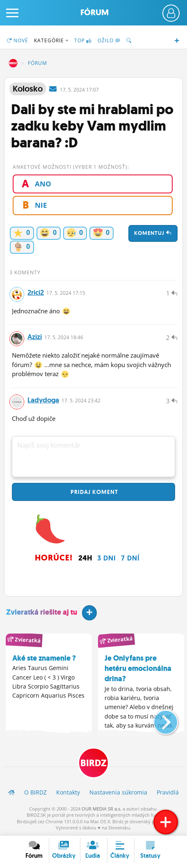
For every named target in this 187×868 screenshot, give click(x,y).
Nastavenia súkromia (118, 792)
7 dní (130, 558)
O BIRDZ (35, 792)
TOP (83, 40)
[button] (159, 719)
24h (85, 558)
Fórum (95, 13)
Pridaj (93, 492)
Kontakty (68, 792)
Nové (17, 40)
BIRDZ (13, 63)
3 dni (107, 558)
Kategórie (51, 40)
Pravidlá (168, 792)
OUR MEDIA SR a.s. (101, 809)
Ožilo (109, 40)
